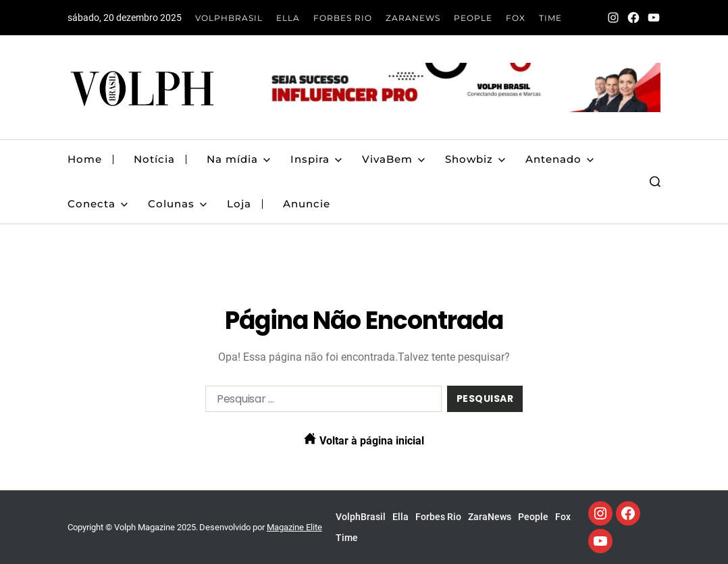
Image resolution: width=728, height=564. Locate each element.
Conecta (98, 204)
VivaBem (393, 159)
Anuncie (307, 204)
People (473, 18)
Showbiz (475, 159)
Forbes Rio (343, 18)
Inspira (316, 159)
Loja (239, 204)
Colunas (177, 204)
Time (550, 18)
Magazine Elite (294, 527)
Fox (516, 18)
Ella (288, 18)
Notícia (154, 159)
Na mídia (238, 159)
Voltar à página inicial (364, 440)
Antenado (560, 159)
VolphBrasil (229, 18)
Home (85, 159)
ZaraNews (413, 18)
